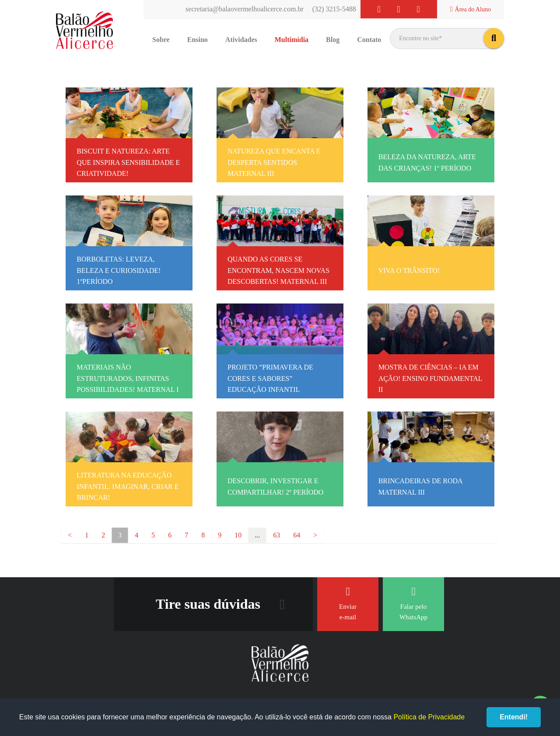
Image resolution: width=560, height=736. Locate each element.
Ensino (198, 40)
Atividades (241, 40)
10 (238, 535)
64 (297, 535)
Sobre (161, 40)
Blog (333, 40)
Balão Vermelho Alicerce (84, 31)
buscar (494, 38)
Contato (369, 40)
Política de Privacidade (429, 717)
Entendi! (514, 717)
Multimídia (292, 40)
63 (276, 535)
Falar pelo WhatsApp (413, 603)
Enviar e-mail (348, 603)
